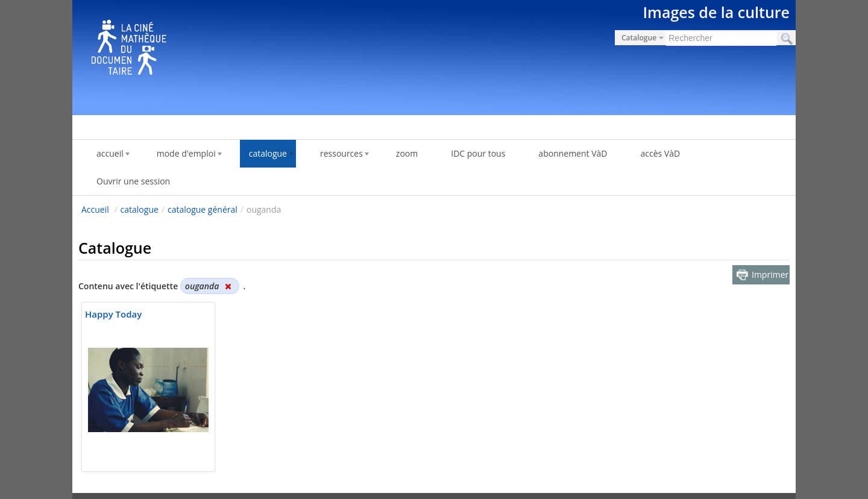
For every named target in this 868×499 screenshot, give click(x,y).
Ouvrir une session (133, 181)
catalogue (140, 209)
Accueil (95, 209)
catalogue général (203, 209)
